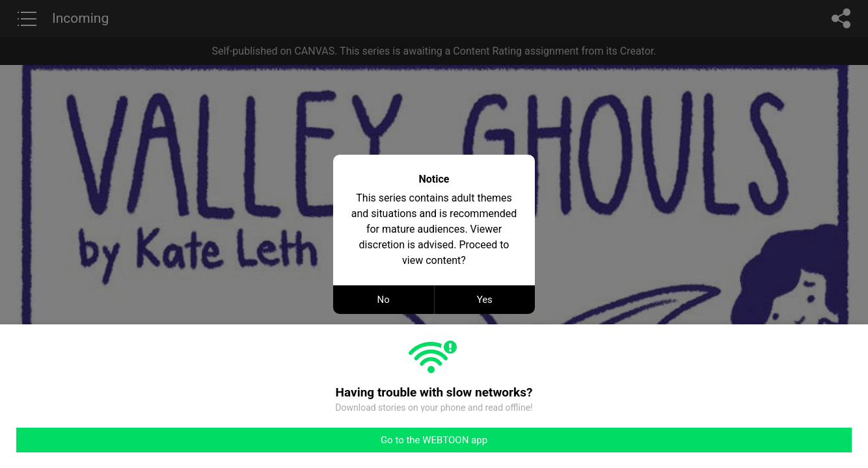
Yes (485, 300)
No (384, 300)
